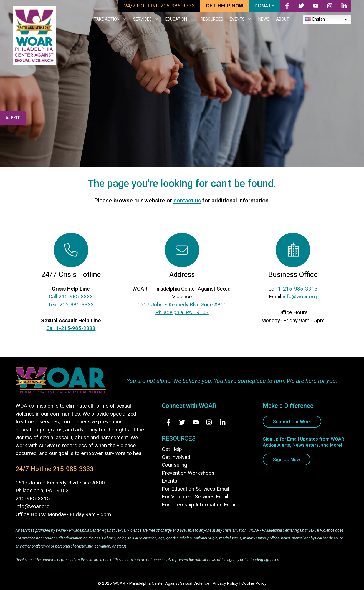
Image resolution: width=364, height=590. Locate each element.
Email (223, 489)
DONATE (264, 6)
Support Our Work (292, 421)
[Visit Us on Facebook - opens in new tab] (169, 422)
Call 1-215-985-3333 (71, 328)
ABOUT (288, 19)
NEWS (264, 19)
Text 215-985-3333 (71, 305)
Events (170, 481)
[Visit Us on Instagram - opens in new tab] (209, 422)
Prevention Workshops (188, 473)
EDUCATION (181, 19)
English (315, 20)
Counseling (175, 465)
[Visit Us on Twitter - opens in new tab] (182, 422)
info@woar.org (300, 297)
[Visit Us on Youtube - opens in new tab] (196, 422)
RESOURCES (212, 19)
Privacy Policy (225, 583)
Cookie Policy (254, 583)
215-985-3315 (33, 498)
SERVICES (148, 19)
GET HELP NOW (225, 6)
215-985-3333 (73, 469)
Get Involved (176, 457)
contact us (187, 201)
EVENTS (242, 19)
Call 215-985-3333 (71, 297)
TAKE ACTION (112, 19)
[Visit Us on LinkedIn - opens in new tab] (223, 422)
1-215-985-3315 (298, 289)
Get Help (172, 449)
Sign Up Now (287, 459)
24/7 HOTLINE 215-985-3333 (159, 6)
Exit (16, 118)
